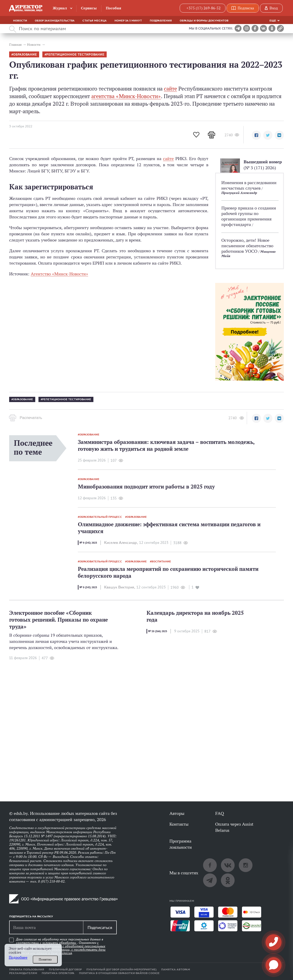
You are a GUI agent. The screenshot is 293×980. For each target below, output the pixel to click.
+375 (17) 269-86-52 (203, 8)
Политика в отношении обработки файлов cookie (119, 973)
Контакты (179, 824)
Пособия (113, 8)
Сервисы (89, 8)
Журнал (60, 8)
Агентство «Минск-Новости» (59, 274)
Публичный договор (65, 969)
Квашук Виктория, (120, 587)
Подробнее (18, 957)
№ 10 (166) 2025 (158, 631)
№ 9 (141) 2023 (88, 543)
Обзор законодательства (55, 21)
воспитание (161, 561)
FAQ (220, 813)
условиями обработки (60, 943)
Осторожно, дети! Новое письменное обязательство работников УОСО (247, 246)
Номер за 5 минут (128, 21)
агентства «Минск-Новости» (126, 96)
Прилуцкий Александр (239, 193)
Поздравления (161, 21)
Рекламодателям (23, 973)
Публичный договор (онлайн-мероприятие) (121, 969)
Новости (20, 21)
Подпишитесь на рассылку (31, 916)
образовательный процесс (101, 517)
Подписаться (100, 927)
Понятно (45, 959)
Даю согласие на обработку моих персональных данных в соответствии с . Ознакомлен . (61, 946)
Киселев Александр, (121, 543)
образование (25, 55)
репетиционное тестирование (75, 55)
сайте (170, 89)
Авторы (177, 813)
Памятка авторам (176, 969)
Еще (273, 21)
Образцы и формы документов (204, 21)
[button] (256, 135)
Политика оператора (58, 973)
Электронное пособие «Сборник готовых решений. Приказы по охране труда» (58, 620)
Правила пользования (27, 969)
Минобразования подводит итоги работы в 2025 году (146, 487)
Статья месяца (95, 21)
